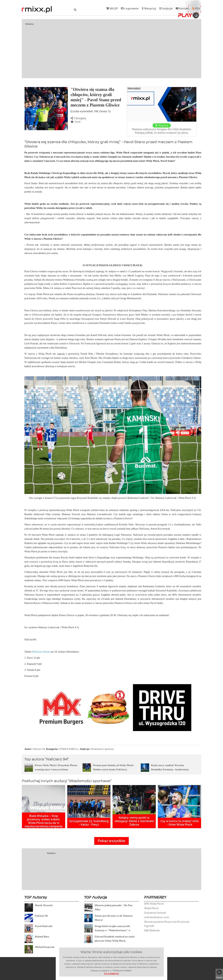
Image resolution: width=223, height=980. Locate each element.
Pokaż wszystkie (111, 841)
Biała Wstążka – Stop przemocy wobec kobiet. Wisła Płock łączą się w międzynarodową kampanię (44, 821)
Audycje (166, 9)
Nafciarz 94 (39, 749)
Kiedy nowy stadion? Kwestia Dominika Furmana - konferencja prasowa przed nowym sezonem (170, 769)
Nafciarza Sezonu (41, 652)
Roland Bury (42, 937)
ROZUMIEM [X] (111, 974)
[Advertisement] (111, 49)
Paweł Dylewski (44, 926)
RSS (196, 9)
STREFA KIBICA (68, 749)
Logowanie (130, 9)
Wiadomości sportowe (102, 749)
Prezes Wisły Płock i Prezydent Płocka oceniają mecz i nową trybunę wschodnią (56, 769)
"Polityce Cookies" (122, 971)
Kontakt (182, 9)
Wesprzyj (149, 9)
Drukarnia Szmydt (155, 913)
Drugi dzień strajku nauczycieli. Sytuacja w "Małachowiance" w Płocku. (112, 930)
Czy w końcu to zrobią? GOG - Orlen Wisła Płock (180, 823)
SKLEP (112, 9)
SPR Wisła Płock (154, 904)
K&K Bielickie (152, 930)
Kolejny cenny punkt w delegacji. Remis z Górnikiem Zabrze (134, 821)
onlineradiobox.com (157, 917)
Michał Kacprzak (45, 947)
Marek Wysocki (44, 905)
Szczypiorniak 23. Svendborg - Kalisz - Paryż (89, 823)
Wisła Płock (151, 908)
